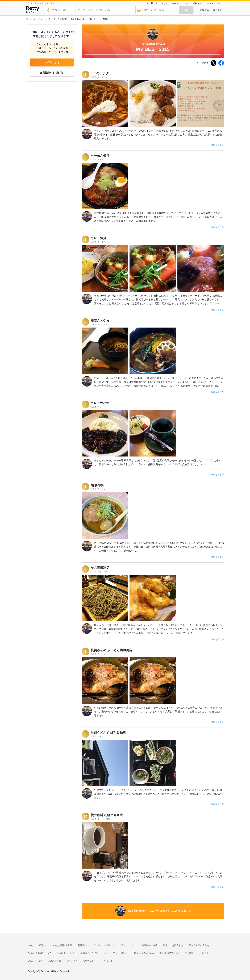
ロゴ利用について (66, 953)
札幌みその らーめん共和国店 (111, 650)
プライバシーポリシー (103, 945)
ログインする (52, 62)
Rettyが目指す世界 (62, 945)
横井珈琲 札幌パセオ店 (107, 815)
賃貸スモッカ (54, 961)
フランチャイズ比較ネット (80, 961)
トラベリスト (106, 961)
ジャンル (176, 3)
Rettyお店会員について (39, 953)
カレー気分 (98, 238)
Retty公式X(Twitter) (169, 953)
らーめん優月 (100, 156)
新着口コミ (198, 3)
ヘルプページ (206, 953)
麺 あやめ (97, 485)
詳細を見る (216, 145)
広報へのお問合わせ (173, 945)
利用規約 (82, 945)
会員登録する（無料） (52, 73)
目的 (186, 3)
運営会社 (43, 945)
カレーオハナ (100, 403)
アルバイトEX (35, 961)
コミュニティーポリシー (116, 953)
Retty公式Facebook (144, 953)
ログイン (217, 10)
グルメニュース (215, 3)
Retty (30, 945)
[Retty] (33, 9)
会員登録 (204, 10)
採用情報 (189, 953)
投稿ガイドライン (89, 953)
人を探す (151, 3)
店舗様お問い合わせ (199, 945)
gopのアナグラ (101, 73)
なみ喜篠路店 (100, 568)
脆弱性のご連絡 (150, 945)
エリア (165, 3)
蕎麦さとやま (100, 321)
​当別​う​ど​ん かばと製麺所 (108, 733)
